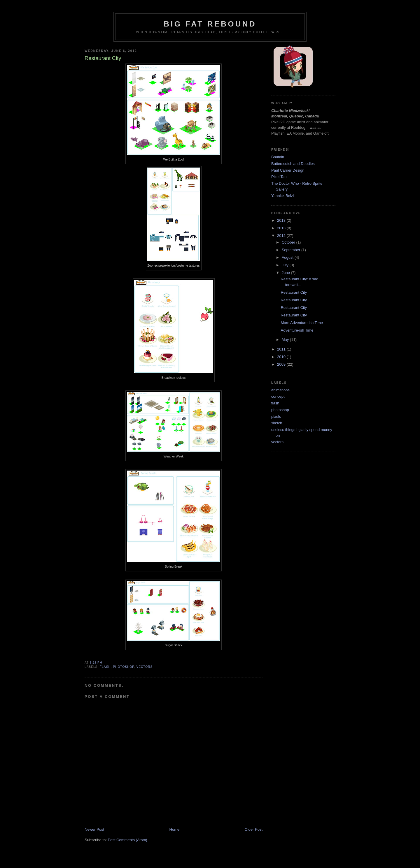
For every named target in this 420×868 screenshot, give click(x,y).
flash (105, 667)
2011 (282, 349)
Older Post (254, 829)
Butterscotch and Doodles (293, 164)
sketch (277, 423)
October (289, 242)
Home (175, 829)
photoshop (123, 667)
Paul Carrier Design (288, 170)
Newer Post (94, 829)
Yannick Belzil (283, 196)
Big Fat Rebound (210, 24)
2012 (282, 236)
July (286, 265)
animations (280, 390)
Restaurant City (294, 292)
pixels (276, 417)
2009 (282, 364)
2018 (282, 220)
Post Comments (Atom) (128, 840)
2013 (282, 228)
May (286, 340)
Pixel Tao (279, 177)
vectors (144, 667)
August (288, 257)
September (292, 250)
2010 (282, 357)
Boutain (278, 157)
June (286, 273)
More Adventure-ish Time (302, 323)
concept (278, 396)
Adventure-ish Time (297, 330)
